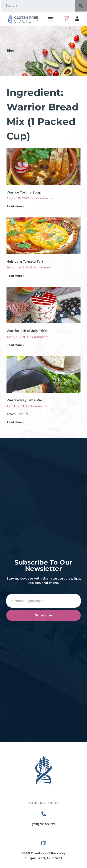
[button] (50, 19)
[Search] (81, 6)
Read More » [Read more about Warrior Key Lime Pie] (15, 422)
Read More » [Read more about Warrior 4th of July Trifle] (15, 345)
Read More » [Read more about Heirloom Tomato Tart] (15, 276)
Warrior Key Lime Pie (24, 400)
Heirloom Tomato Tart (25, 262)
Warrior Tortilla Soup (24, 192)
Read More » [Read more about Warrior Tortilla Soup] (15, 206)
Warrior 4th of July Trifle (27, 331)
